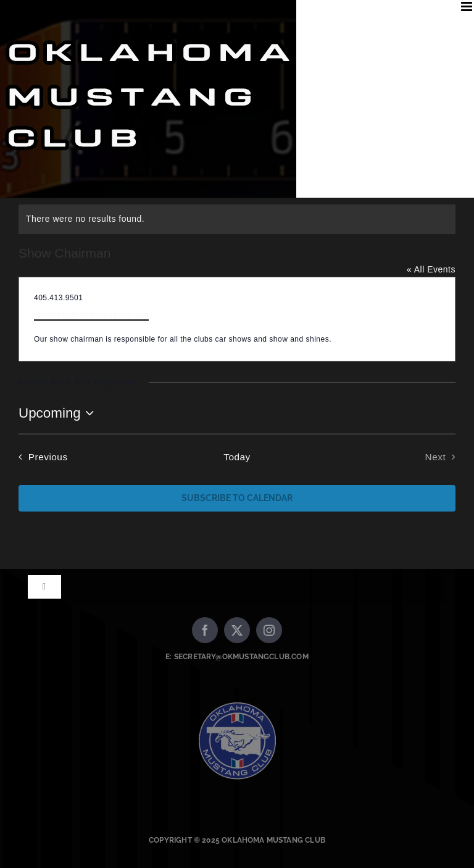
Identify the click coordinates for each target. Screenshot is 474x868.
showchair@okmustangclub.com (91, 315)
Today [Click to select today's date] (237, 457)
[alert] (237, 219)
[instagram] (269, 630)
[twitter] (237, 630)
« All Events (431, 269)
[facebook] (205, 630)
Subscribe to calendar (237, 498)
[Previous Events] (40, 457)
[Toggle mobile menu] (468, 6)
